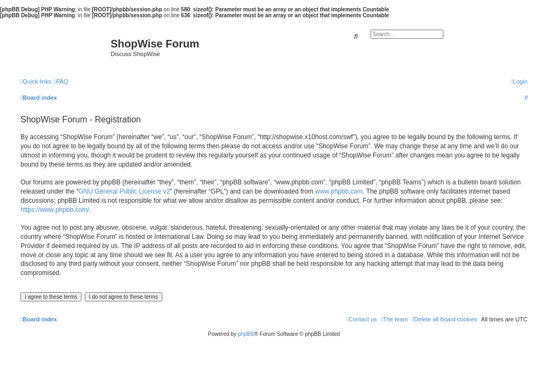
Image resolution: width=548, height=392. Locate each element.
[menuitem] (61, 81)
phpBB (246, 334)
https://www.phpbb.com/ (55, 210)
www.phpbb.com (339, 191)
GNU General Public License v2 (124, 191)
